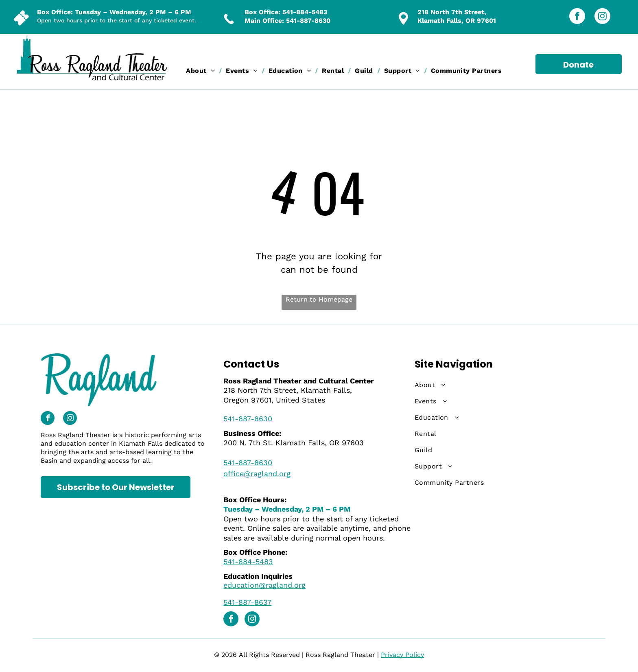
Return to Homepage (319, 299)
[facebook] (577, 17)
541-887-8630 (308, 21)
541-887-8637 (247, 602)
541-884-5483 (305, 12)
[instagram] (602, 17)
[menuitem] (202, 71)
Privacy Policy (402, 655)
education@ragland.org (264, 585)
